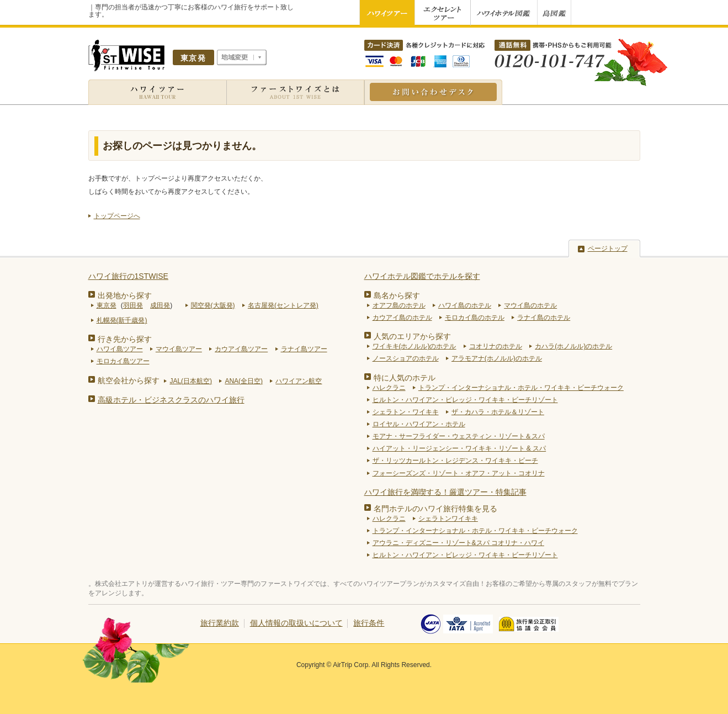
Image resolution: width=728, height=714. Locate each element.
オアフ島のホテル (399, 305)
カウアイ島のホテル (402, 318)
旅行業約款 (220, 623)
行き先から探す (125, 339)
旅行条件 (369, 623)
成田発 (160, 305)
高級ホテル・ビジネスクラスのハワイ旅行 (171, 400)
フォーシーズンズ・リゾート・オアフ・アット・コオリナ (459, 473)
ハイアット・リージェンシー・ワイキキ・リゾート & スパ (459, 448)
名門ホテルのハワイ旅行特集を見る (435, 509)
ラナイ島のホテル (544, 318)
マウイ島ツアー (179, 349)
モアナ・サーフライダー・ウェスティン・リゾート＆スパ (459, 436)
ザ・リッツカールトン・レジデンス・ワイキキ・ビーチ (455, 461)
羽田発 (133, 305)
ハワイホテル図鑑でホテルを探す (422, 276)
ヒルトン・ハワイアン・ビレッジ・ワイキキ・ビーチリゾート (465, 400)
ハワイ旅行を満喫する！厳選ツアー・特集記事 (445, 492)
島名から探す (397, 295)
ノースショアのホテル (406, 358)
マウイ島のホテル (530, 305)
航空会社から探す (129, 380)
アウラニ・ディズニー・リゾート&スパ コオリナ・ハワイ (458, 543)
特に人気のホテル (405, 378)
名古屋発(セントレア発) (283, 305)
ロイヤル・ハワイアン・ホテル (419, 424)
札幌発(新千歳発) (122, 320)
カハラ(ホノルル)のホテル (573, 346)
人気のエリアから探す (412, 336)
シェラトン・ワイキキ (406, 412)
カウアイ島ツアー (241, 349)
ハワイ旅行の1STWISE (128, 276)
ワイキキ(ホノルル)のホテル (415, 346)
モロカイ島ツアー (123, 361)
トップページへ (117, 216)
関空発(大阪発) (213, 305)
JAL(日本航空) (191, 381)
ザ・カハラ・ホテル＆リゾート (498, 412)
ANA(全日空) (244, 381)
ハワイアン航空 (299, 381)
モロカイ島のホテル (475, 318)
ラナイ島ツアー (304, 349)
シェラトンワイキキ (448, 519)
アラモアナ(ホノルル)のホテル (497, 358)
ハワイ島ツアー (120, 349)
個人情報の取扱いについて (296, 623)
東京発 (107, 305)
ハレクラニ (389, 388)
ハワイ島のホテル (465, 305)
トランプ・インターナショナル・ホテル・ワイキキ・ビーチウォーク (521, 388)
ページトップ (608, 248)
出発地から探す (125, 295)
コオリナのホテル (496, 346)
